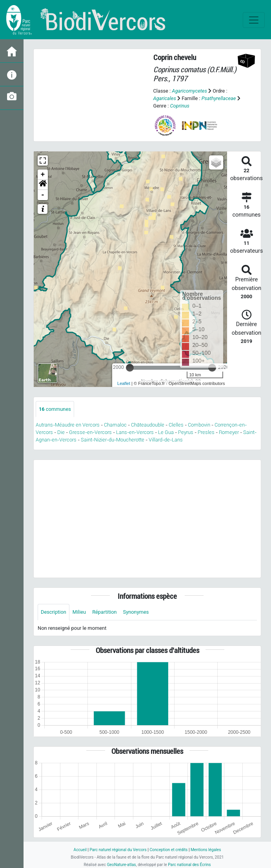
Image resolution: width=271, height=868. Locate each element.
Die (61, 432)
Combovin (199, 425)
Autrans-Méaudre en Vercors (68, 425)
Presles (206, 432)
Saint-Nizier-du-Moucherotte (113, 440)
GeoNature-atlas (122, 865)
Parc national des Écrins (189, 865)
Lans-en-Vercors (135, 432)
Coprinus (180, 106)
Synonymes (136, 612)
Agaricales (165, 98)
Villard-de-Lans (166, 440)
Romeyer (229, 432)
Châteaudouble (148, 425)
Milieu (79, 612)
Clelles (176, 425)
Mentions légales (206, 850)
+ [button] (43, 175)
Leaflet (124, 383)
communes (55, 409)
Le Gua (166, 432)
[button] (43, 185)
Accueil (80, 850)
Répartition (104, 612)
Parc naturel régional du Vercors (118, 850)
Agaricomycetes (189, 91)
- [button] (43, 195)
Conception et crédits (168, 850)
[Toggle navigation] (254, 20)
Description (54, 612)
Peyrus (186, 432)
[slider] (130, 368)
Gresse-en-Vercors (90, 432)
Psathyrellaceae (219, 98)
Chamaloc (115, 425)
